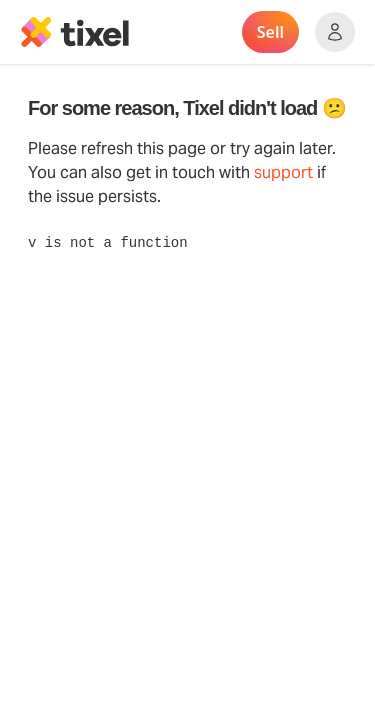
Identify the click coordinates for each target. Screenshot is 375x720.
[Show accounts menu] (335, 32)
